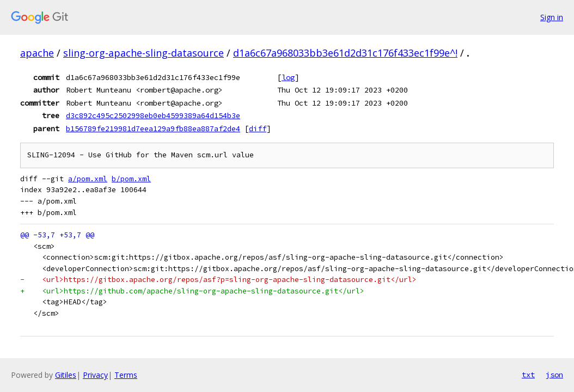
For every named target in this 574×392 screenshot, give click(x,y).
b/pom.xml (131, 179)
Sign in (552, 17)
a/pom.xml (88, 179)
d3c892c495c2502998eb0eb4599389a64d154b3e (153, 115)
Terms (126, 375)
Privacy (95, 375)
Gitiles (66, 375)
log (288, 77)
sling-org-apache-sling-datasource (143, 53)
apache (37, 53)
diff (258, 128)
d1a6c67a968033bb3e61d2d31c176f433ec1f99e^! (345, 53)
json (554, 375)
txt (528, 375)
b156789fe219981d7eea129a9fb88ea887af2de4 (153, 128)
